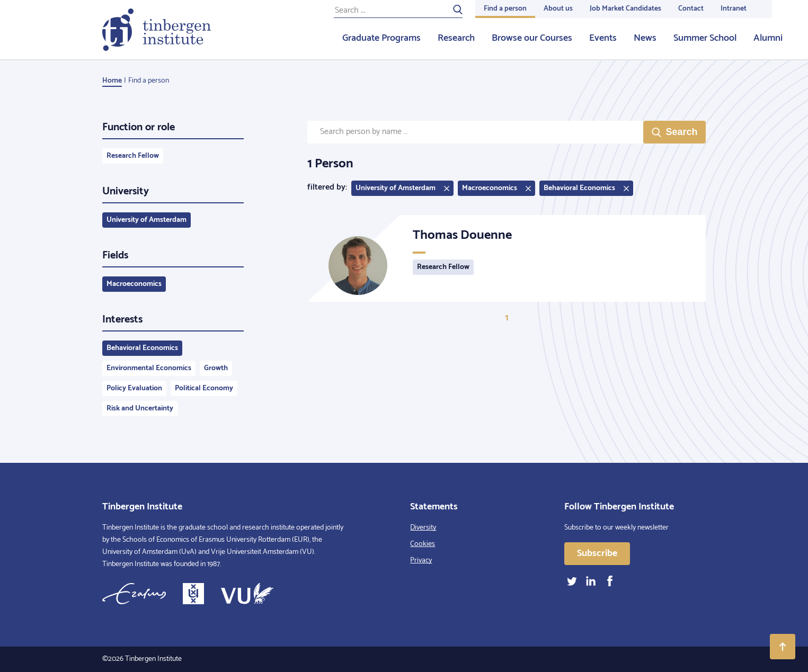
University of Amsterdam (146, 220)
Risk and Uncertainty (140, 409)
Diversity (423, 528)
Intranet (734, 9)
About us (558, 9)
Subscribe (597, 553)
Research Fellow (133, 156)
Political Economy (204, 388)
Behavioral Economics (142, 348)
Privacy (421, 561)
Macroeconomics (134, 284)
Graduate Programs (381, 38)
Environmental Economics (149, 368)
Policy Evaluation (134, 388)
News (645, 38)
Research (456, 38)
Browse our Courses (532, 38)
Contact (691, 9)
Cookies (423, 544)
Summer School (705, 38)
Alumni (768, 38)
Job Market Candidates (625, 9)
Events (603, 38)
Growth (216, 368)
